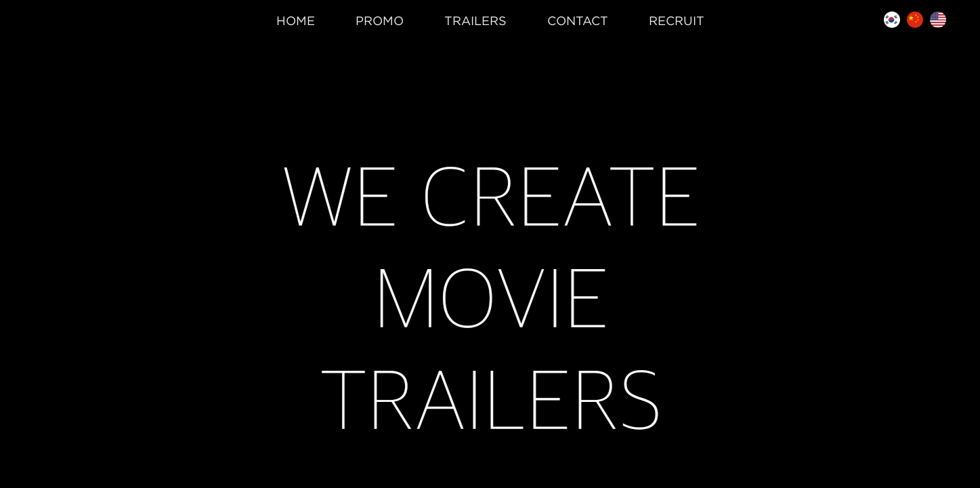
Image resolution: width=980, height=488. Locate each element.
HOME (296, 21)
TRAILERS (475, 21)
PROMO (380, 21)
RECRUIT (677, 21)
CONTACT (578, 21)
